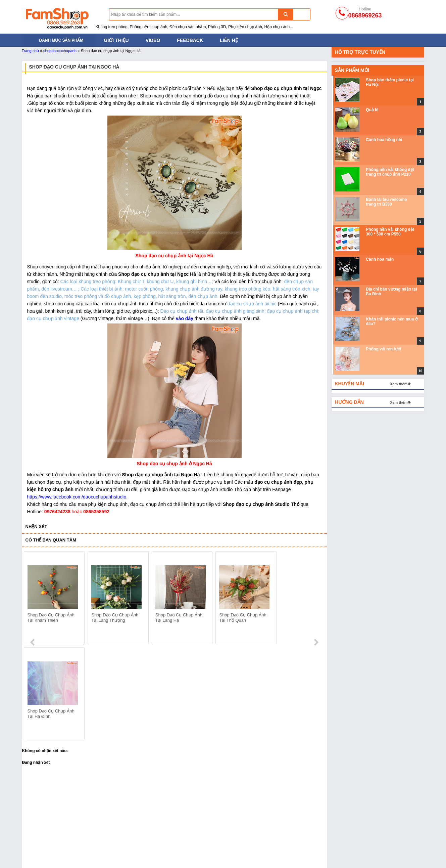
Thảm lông (275, 830)
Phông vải (193, 856)
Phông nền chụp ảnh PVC (210, 847)
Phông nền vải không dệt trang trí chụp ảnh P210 (390, 172)
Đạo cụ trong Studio (43, 856)
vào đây (185, 318)
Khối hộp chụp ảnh (283, 839)
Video (153, 40)
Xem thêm (399, 384)
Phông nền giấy (199, 839)
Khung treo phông (40, 847)
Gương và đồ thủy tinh (287, 856)
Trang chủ (31, 51)
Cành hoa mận (380, 259)
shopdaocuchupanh (60, 51)
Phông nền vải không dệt (209, 830)
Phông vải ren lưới (383, 349)
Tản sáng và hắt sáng (44, 839)
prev (33, 599)
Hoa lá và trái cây (282, 847)
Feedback (190, 40)
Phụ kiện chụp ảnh (122, 856)
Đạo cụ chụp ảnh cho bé (128, 830)
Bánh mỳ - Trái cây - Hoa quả (133, 847)
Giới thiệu (116, 40)
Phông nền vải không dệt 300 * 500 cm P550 (390, 232)
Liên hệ (229, 40)
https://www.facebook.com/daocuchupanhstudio (77, 497)
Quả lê (372, 110)
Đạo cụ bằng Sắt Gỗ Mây (129, 839)
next (316, 599)
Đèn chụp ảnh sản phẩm (48, 830)
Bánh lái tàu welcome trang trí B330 (386, 202)
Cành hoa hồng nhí (384, 140)
